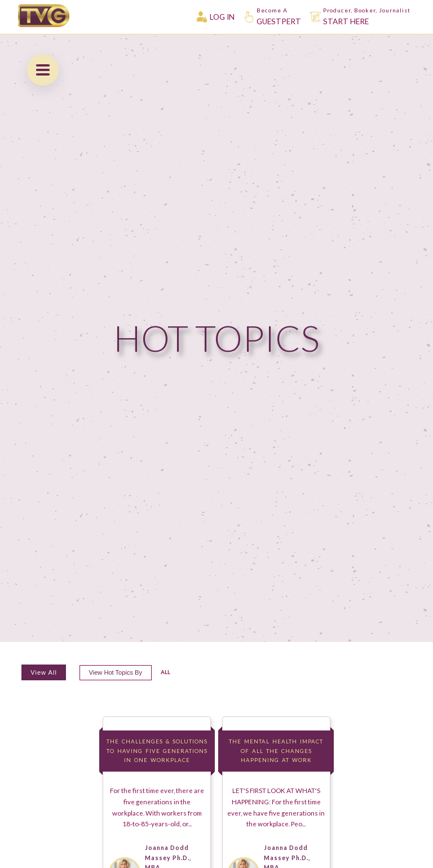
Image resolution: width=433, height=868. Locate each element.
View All (44, 673)
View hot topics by (116, 673)
